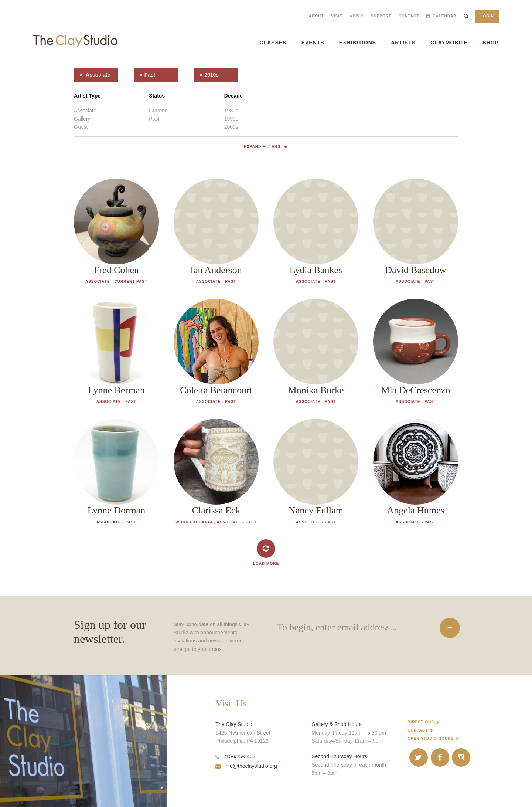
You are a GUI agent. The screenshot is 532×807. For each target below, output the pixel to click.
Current (158, 111)
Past (154, 119)
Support (381, 16)
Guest (81, 127)
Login (487, 16)
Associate (85, 111)
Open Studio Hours (431, 738)
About (316, 16)
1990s (231, 119)
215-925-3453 (235, 756)
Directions (421, 722)
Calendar (444, 16)
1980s (231, 111)
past (145, 75)
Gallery (82, 119)
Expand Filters (262, 147)
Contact (409, 16)
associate (92, 75)
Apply (356, 16)
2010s (206, 75)
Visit (337, 16)
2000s (231, 127)
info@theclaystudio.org (246, 766)
